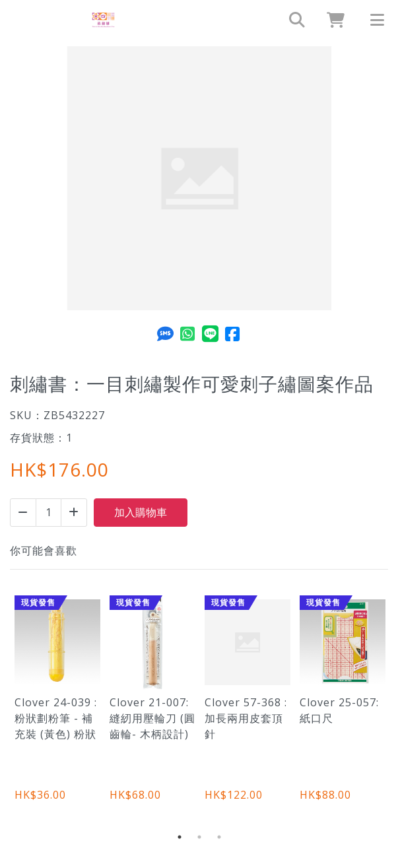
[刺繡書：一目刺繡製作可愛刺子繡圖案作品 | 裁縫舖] (104, 20)
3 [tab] (219, 837)
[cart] (331, 20)
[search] (291, 20)
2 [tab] (199, 837)
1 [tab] (180, 837)
